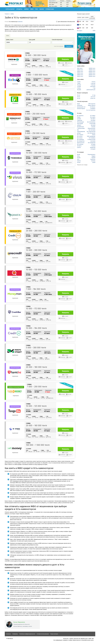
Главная (7, 14)
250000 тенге (92, 73)
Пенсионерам (80, 122)
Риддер (93, 156)
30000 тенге (80, 73)
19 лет (79, 97)
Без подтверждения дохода (81, 132)
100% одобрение (91, 136)
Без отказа (80, 138)
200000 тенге (92, 72)
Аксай (79, 155)
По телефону (92, 138)
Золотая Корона (81, 109)
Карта (78, 104)
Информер (15, 634)
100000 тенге (92, 68)
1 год (94, 88)
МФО (32, 9)
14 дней (79, 87)
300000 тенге (92, 75)
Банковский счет (81, 107)
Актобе (79, 158)
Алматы (79, 161)
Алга (78, 159)
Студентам (80, 120)
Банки (42, 9)
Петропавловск (91, 155)
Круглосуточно (81, 143)
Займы (26, 9)
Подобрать (69, 46)
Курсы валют (10, 9)
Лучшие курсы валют (83, 14)
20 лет (79, 98)
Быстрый (93, 125)
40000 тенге (80, 75)
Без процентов (81, 141)
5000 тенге (80, 68)
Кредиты (19, 9)
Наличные (80, 105)
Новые (79, 117)
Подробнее (14, 64)
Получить (65, 59)
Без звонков (80, 144)
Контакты (9, 634)
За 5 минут (93, 116)
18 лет (79, 95)
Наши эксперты (54, 634)
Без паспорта (92, 130)
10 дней (79, 85)
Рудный (93, 158)
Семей (94, 162)
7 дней (79, 83)
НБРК (94, 31)
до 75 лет (93, 97)
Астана (79, 162)
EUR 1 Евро (52, 4)
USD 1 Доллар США (53, 3)
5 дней (79, 82)
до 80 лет (93, 98)
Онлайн (79, 119)
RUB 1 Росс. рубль (53, 6)
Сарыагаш (93, 159)
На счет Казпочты (91, 110)
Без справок (80, 135)
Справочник (50, 9)
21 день (79, 88)
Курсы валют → (53, 1)
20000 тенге (80, 72)
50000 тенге (80, 76)
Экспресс (79, 146)
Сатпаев (93, 161)
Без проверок (80, 139)
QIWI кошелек (92, 104)
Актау (78, 156)
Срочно (79, 147)
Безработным (80, 127)
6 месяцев (93, 87)
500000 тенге (92, 76)
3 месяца (93, 85)
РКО (37, 9)
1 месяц (93, 82)
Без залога (80, 136)
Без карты (93, 117)
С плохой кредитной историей (93, 147)
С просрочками (81, 128)
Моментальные (92, 128)
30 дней (79, 90)
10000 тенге (80, 70)
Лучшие (93, 127)
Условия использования (43, 634)
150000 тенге (92, 70)
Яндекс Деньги (92, 105)
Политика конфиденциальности (27, 634)
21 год (94, 95)
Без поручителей (91, 132)
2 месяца (93, 83)
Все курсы (80, 31)
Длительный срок (91, 90)
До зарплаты (80, 116)
